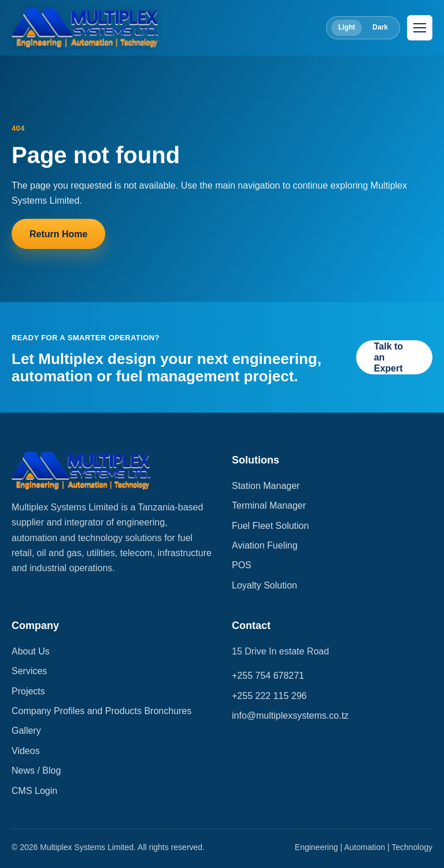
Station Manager (266, 486)
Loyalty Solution (264, 585)
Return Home (58, 234)
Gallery (26, 731)
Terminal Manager (269, 505)
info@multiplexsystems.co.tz (290, 716)
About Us (31, 651)
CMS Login (34, 791)
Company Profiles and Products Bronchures (101, 711)
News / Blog (36, 770)
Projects (28, 691)
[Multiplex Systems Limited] (85, 28)
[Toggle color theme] (363, 28)
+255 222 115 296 (269, 696)
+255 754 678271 (268, 676)
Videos (26, 751)
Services (29, 671)
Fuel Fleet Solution (270, 526)
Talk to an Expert (388, 357)
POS (242, 565)
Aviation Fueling (265, 545)
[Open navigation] (420, 28)
